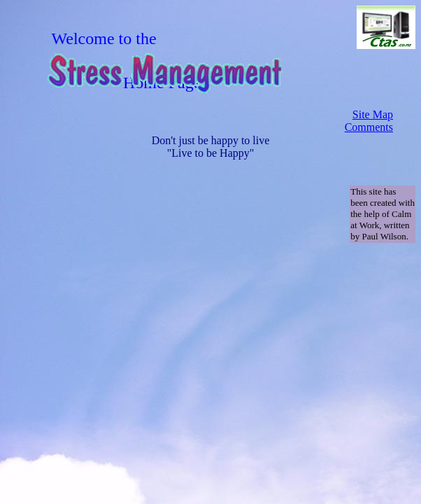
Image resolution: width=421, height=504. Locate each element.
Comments (369, 127)
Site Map (373, 114)
